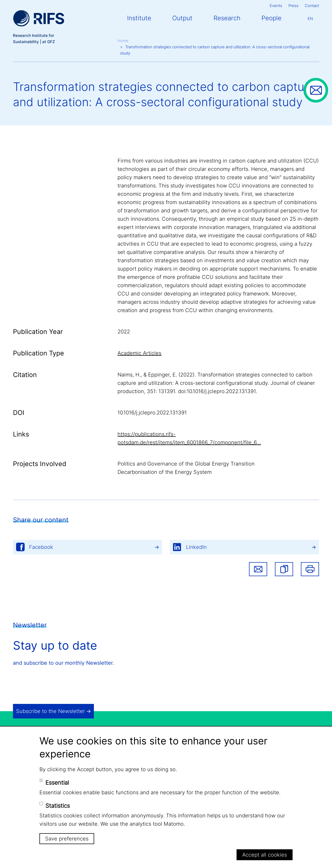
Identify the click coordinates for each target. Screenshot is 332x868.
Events (276, 6)
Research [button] (227, 18)
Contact (312, 6)
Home (123, 41)
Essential (57, 783)
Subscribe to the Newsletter (50, 711)
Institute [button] (139, 18)
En (310, 19)
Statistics (58, 806)
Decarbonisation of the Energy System (165, 472)
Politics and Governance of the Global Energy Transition (186, 464)
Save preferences (67, 839)
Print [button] (310, 569)
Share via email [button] (258, 569)
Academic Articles (139, 353)
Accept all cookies (265, 855)
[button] (284, 569)
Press (293, 6)
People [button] (271, 18)
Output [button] (182, 18)
